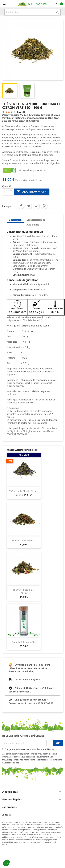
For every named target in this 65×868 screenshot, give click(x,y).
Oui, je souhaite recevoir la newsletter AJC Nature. (30, 749)
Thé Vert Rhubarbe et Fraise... (24, 591)
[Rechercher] (32, 12)
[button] (6, 863)
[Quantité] (6, 192)
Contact (6, 815)
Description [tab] (15, 220)
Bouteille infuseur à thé (24, 642)
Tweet (29, 206)
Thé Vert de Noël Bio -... (24, 540)
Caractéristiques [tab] (36, 220)
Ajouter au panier (31, 192)
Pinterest (44, 206)
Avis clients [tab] (33, 225)
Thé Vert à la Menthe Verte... (24, 491)
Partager (21, 206)
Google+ (36, 206)
